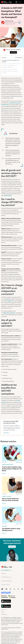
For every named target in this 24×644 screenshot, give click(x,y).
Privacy (3, 611)
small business (8, 196)
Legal (3, 613)
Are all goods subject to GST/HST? (9, 69)
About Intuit (4, 609)
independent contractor (9, 313)
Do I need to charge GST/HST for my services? (12, 64)
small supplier (8, 301)
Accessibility (4, 615)
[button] (21, 2)
